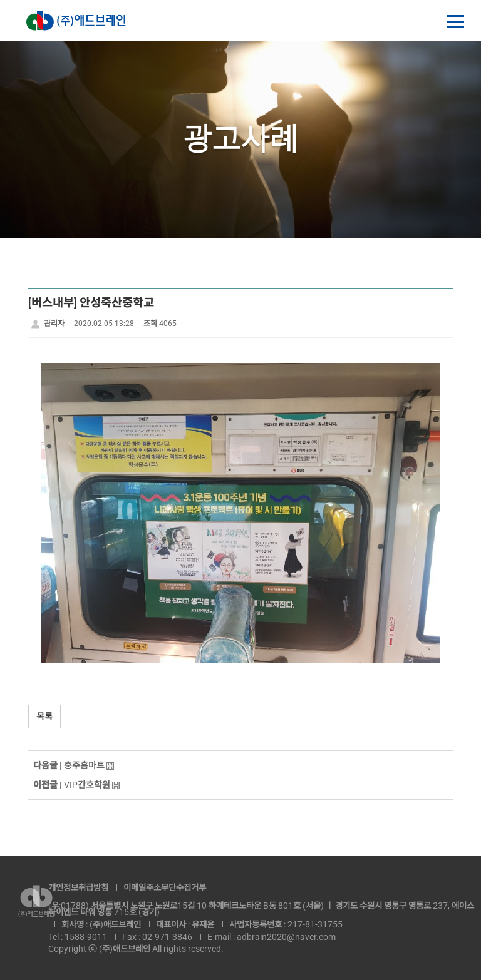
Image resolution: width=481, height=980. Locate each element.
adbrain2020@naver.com (286, 937)
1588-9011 (86, 937)
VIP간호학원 (87, 785)
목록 (44, 717)
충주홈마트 (84, 765)
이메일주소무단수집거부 (165, 887)
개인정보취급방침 (78, 887)
